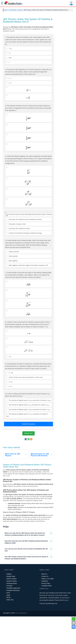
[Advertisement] (38, 28)
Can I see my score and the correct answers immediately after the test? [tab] (26, 577)
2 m (9, 384)
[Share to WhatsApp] (28, 467)
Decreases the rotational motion (18, 256)
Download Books (12, 611)
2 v (8, 80)
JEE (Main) (13, 10)
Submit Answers (28, 451)
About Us (44, 602)
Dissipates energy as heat (16, 251)
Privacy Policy (46, 611)
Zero (9, 85)
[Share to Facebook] (26, 467)
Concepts (9, 613)
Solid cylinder (12, 284)
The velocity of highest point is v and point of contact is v (28, 432)
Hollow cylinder (12, 279)
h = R (9, 409)
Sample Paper (11, 604)
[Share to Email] (31, 467)
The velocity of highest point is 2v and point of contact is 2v (28, 428)
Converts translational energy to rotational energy (24, 261)
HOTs (8, 620)
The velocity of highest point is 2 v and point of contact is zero (27, 443)
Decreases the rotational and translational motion (24, 247)
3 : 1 (9, 106)
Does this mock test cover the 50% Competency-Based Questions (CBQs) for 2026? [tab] (26, 570)
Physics (20, 10)
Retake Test (28, 461)
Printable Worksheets (13, 618)
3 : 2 (9, 110)
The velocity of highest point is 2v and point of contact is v (28, 437)
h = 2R (9, 400)
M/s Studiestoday (21, 640)
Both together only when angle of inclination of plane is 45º (27, 293)
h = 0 (9, 414)
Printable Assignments (13, 616)
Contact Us (45, 604)
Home (5, 10)
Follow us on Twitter (48, 606)
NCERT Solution (11, 606)
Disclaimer (45, 609)
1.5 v (9, 76)
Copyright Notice (47, 613)
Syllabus (9, 602)
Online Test (10, 627)
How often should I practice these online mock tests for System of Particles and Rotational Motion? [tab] (26, 585)
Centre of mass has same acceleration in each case (24, 405)
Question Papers (12, 609)
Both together (12, 288)
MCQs (8, 625)
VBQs (8, 623)
